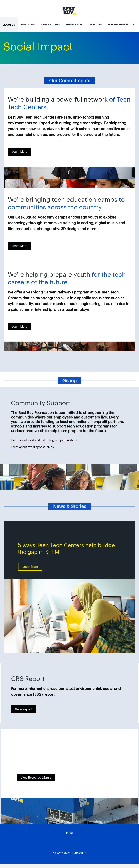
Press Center (74, 24)
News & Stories (50, 24)
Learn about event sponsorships (32, 447)
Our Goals (28, 24)
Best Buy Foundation (121, 24)
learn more (19, 152)
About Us (9, 25)
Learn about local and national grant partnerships (44, 440)
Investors (95, 24)
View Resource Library (36, 778)
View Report (23, 709)
